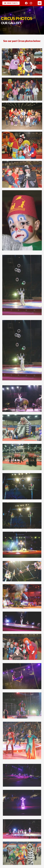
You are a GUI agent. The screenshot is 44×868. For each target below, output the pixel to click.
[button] (40, 3)
